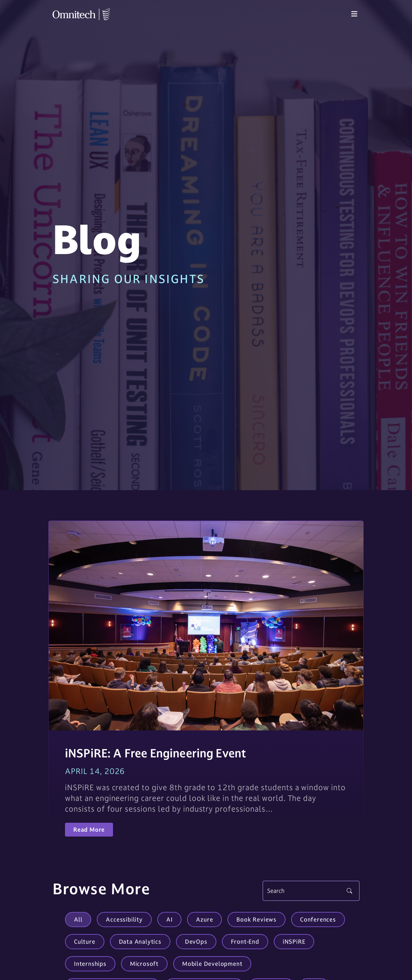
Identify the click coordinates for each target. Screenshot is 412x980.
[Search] (311, 891)
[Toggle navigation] (354, 14)
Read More (89, 830)
